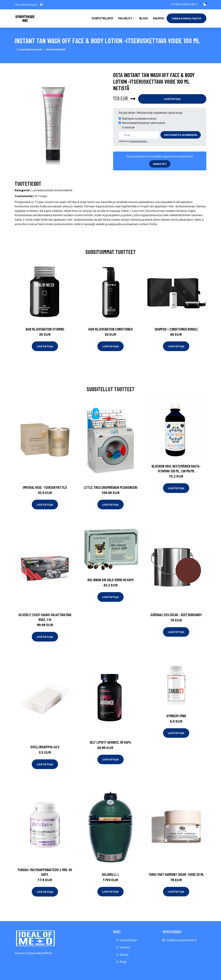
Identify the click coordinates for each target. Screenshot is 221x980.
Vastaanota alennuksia (181, 135)
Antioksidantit (56, 49)
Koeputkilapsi (102, 18)
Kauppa (158, 18)
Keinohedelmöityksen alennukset (144, 123)
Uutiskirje (128, 127)
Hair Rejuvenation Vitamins (45, 329)
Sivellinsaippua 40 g (45, 747)
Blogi (144, 18)
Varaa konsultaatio (186, 18)
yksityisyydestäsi (138, 141)
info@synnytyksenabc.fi (184, 4)
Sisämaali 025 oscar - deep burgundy (176, 615)
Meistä (124, 955)
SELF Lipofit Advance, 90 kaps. (110, 742)
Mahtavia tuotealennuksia (139, 119)
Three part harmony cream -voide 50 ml (176, 874)
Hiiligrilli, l (111, 874)
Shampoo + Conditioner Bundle (176, 329)
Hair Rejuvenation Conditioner (110, 329)
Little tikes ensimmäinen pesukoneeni (111, 487)
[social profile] (41, 5)
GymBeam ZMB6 (176, 716)
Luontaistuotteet (30, 49)
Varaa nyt (160, 164)
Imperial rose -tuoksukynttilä (45, 487)
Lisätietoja (172, 99)
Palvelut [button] (125, 18)
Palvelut (125, 947)
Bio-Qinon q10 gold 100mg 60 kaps (111, 580)
